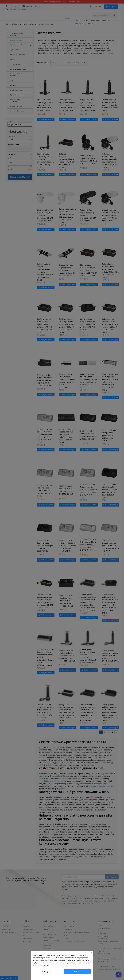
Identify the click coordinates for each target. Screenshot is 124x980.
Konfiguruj (47, 972)
